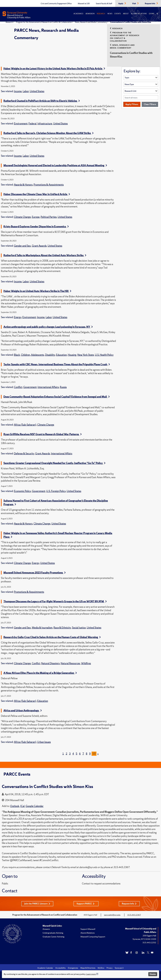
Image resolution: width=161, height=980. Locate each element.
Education (61, 355)
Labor (26, 91)
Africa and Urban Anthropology (23, 710)
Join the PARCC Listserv (37, 904)
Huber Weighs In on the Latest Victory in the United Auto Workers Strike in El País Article (54, 69)
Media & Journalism (42, 628)
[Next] (98, 754)
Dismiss (153, 974)
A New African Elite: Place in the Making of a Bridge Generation (40, 673)
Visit (134, 4)
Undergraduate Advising (53, 933)
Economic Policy (22, 491)
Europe (36, 217)
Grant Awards (39, 246)
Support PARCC (86, 904)
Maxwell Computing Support (93, 937)
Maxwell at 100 (84, 4)
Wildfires (86, 663)
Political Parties (49, 217)
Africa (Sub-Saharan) (25, 425)
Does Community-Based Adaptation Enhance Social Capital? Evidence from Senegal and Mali (57, 397)
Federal (32, 124)
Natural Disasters (50, 663)
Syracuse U (119, 968)
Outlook (15, 806)
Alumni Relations (139, 14)
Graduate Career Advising (53, 937)
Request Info (150, 4)
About (126, 14)
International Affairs (48, 387)
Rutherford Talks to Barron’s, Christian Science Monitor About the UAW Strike (48, 133)
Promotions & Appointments (49, 185)
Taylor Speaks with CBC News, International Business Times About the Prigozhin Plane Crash (57, 364)
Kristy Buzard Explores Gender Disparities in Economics (36, 226)
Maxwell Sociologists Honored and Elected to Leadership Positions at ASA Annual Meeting (55, 165)
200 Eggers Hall (149, 936)
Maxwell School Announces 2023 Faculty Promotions (35, 573)
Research (101, 14)
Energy (18, 317)
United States (37, 91)
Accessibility (60, 968)
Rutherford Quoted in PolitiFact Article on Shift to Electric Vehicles (42, 101)
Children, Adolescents (33, 355)
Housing (72, 355)
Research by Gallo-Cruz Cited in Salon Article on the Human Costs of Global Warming (52, 637)
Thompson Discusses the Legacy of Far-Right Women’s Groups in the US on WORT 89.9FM (55, 601)
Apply (121, 4)
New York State (86, 355)
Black (17, 355)
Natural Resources (70, 663)
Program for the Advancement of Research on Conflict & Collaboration (44, 22)
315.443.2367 (134, 915)
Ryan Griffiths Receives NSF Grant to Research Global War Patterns (43, 434)
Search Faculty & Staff (104, 4)
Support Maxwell (88, 929)
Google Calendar (35, 806)
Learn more (91, 974)
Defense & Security (24, 454)
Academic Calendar (45, 968)
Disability (50, 355)
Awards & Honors (23, 185)
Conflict (18, 387)
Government (30, 387)
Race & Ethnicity (62, 628)
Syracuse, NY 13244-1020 (144, 939)
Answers (46, 929)
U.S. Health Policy (104, 355)
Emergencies (73, 968)
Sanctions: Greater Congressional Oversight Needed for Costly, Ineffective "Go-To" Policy (54, 463)
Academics (78, 14)
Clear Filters (150, 104)
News (110, 14)
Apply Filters (132, 104)
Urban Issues (44, 742)
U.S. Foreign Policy (56, 491)
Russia (63, 387)
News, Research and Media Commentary (91, 22)
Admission (90, 14)
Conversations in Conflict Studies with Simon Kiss (130, 22)
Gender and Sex (22, 246)
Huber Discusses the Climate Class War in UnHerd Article (37, 194)
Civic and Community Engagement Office (56, 4)
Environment (21, 124)
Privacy (110, 968)
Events (118, 14)
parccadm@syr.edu (112, 915)
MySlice (101, 968)
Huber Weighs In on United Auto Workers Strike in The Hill (37, 291)
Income (18, 91)
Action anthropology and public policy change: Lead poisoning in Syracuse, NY (48, 327)
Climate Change (22, 217)
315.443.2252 (149, 942)
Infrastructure (45, 124)
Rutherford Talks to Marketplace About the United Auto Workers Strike (45, 255)
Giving (152, 14)
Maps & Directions (88, 968)
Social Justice (79, 628)
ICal (22, 806)
